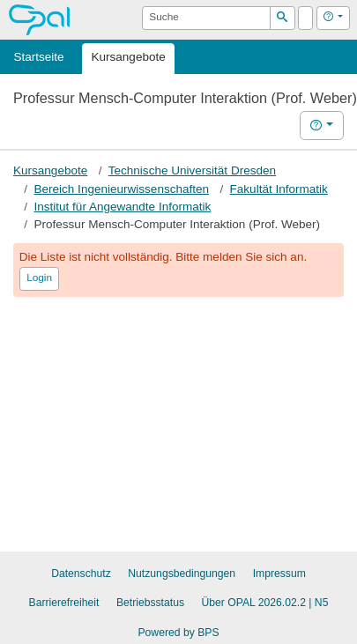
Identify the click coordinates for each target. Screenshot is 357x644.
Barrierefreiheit (64, 603)
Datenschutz (81, 574)
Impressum (279, 574)
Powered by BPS (178, 633)
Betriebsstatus (150, 603)
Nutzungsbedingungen (182, 574)
